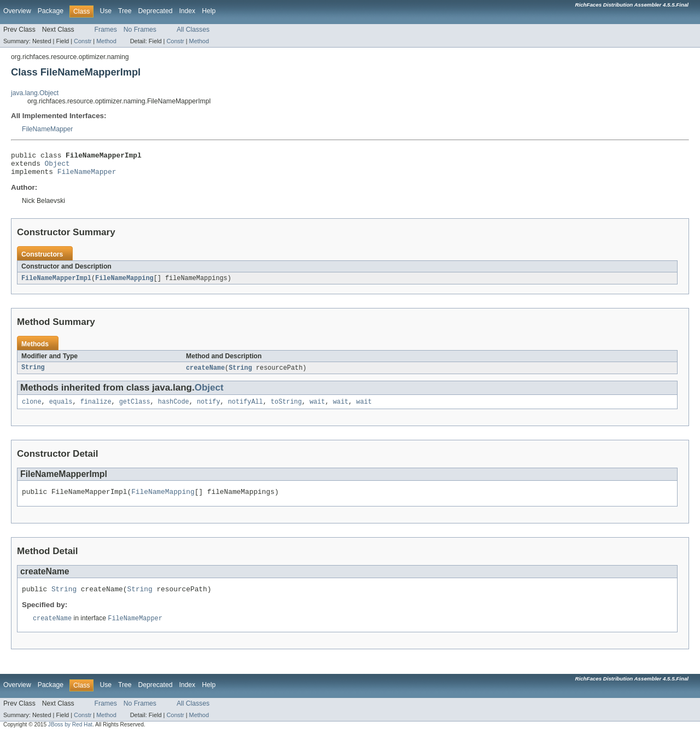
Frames (106, 30)
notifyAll (246, 409)
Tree (125, 11)
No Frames (140, 30)
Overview (17, 11)
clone (32, 409)
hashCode (174, 409)
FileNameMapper (47, 129)
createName (205, 374)
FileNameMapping (124, 283)
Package (51, 11)
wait (317, 409)
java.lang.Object (35, 93)
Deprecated (156, 11)
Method (106, 41)
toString (286, 409)
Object (57, 166)
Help (209, 11)
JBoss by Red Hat (70, 735)
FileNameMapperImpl (56, 283)
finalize (96, 409)
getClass (135, 409)
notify (209, 409)
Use (106, 11)
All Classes (193, 30)
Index (187, 11)
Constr (83, 41)
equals (61, 409)
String (33, 374)
